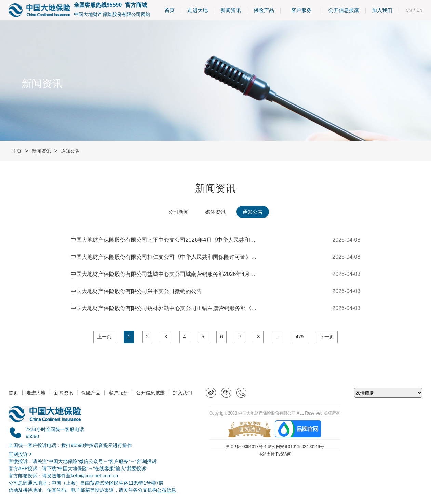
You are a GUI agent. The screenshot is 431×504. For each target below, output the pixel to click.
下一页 (327, 337)
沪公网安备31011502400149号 (296, 447)
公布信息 (166, 490)
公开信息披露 (344, 10)
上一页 (104, 337)
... (278, 337)
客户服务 (301, 10)
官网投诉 (18, 454)
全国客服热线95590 (98, 5)
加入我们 (382, 10)
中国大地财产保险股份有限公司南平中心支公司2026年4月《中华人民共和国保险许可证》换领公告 (165, 240)
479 (300, 337)
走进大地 (198, 10)
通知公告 (70, 151)
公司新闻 (178, 212)
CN (409, 10)
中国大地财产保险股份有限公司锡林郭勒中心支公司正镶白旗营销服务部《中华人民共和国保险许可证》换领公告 (165, 308)
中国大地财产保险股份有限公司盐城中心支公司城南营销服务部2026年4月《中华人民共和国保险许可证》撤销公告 (165, 274)
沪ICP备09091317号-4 (246, 447)
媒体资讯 (215, 212)
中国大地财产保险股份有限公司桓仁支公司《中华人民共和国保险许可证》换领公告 (165, 257)
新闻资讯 (231, 10)
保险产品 (264, 10)
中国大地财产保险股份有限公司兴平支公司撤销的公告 (136, 291)
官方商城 (136, 5)
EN (420, 10)
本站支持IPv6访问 (275, 454)
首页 (170, 10)
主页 (17, 151)
